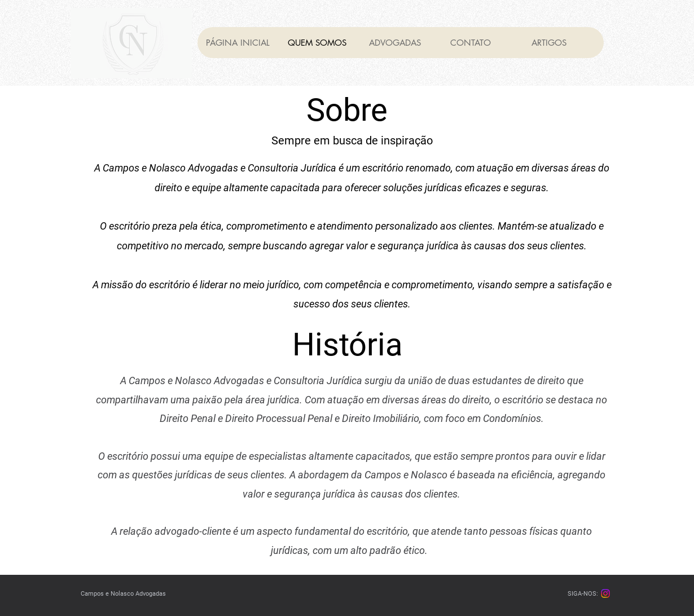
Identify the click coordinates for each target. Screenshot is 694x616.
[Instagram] (605, 593)
